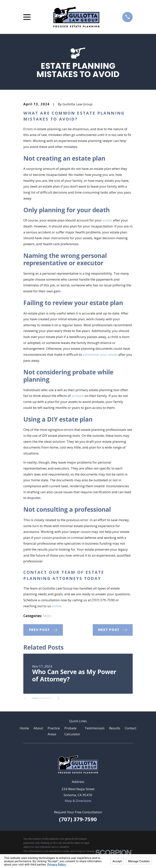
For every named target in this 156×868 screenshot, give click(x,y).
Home (24, 728)
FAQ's (47, 616)
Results (115, 728)
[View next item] (61, 698)
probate (78, 396)
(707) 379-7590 (78, 819)
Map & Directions (78, 801)
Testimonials (95, 728)
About (38, 728)
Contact (131, 728)
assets (107, 220)
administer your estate (100, 354)
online (56, 606)
